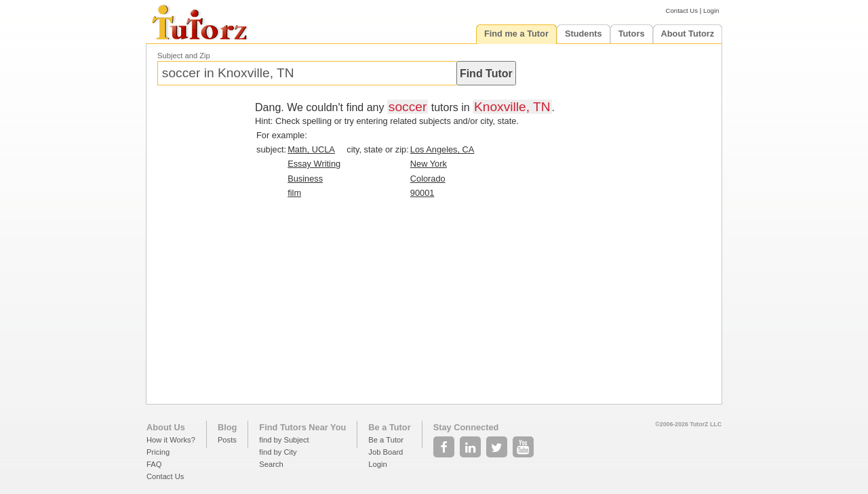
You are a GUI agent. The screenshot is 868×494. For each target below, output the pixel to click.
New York (429, 164)
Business (305, 179)
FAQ (154, 464)
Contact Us (682, 11)
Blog (227, 427)
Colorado (428, 179)
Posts (227, 440)
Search (271, 464)
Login (711, 11)
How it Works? (171, 440)
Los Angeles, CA (442, 149)
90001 (422, 193)
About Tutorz (688, 34)
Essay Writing (314, 164)
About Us (166, 427)
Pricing (158, 452)
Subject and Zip (184, 56)
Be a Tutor (389, 427)
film (294, 193)
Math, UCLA (311, 149)
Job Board (386, 452)
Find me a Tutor (516, 34)
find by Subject (284, 440)
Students (584, 34)
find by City (278, 452)
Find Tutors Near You (302, 427)
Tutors (632, 34)
